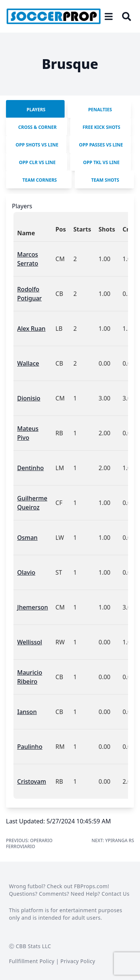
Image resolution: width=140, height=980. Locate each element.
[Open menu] (109, 16)
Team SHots (105, 180)
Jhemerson (33, 607)
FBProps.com (91, 886)
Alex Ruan (31, 329)
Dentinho (30, 468)
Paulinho (30, 747)
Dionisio (29, 398)
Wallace (28, 363)
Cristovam (32, 781)
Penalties (100, 110)
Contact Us (116, 894)
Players (36, 110)
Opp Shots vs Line (37, 145)
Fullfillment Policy (32, 961)
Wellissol (30, 642)
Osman (27, 538)
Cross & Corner (38, 127)
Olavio (26, 572)
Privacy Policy (78, 961)
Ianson (27, 712)
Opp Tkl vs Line (102, 162)
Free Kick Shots (101, 127)
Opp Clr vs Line (37, 162)
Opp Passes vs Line (101, 145)
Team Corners (40, 180)
